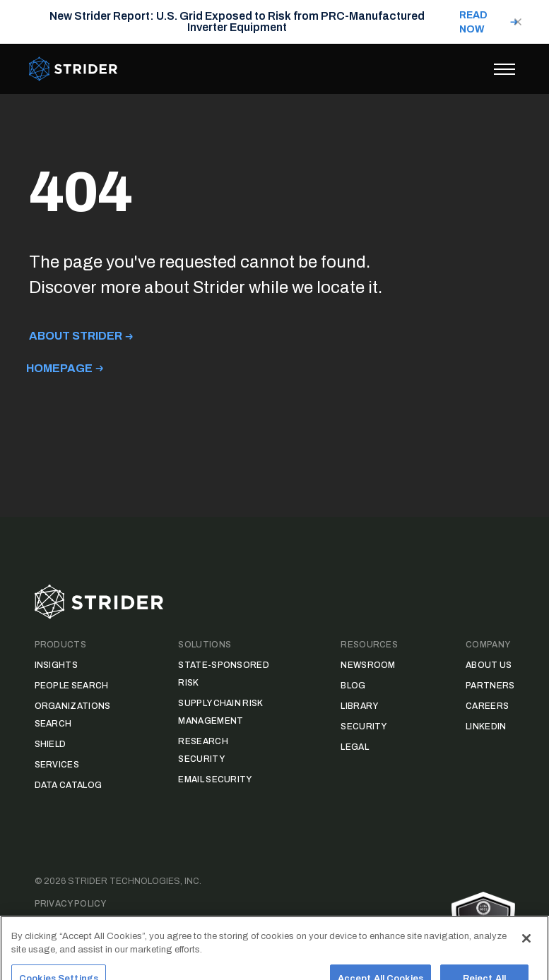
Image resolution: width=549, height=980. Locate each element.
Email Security (215, 779)
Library (359, 706)
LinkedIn (486, 727)
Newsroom (368, 665)
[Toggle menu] (504, 69)
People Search (72, 686)
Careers (487, 706)
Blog (353, 686)
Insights (56, 665)
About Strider (76, 336)
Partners (490, 686)
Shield (51, 744)
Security (364, 727)
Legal (355, 747)
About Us (489, 665)
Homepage (59, 368)
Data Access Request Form (102, 926)
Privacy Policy (71, 904)
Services (57, 765)
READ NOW (473, 22)
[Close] (526, 956)
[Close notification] (518, 22)
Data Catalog (69, 785)
